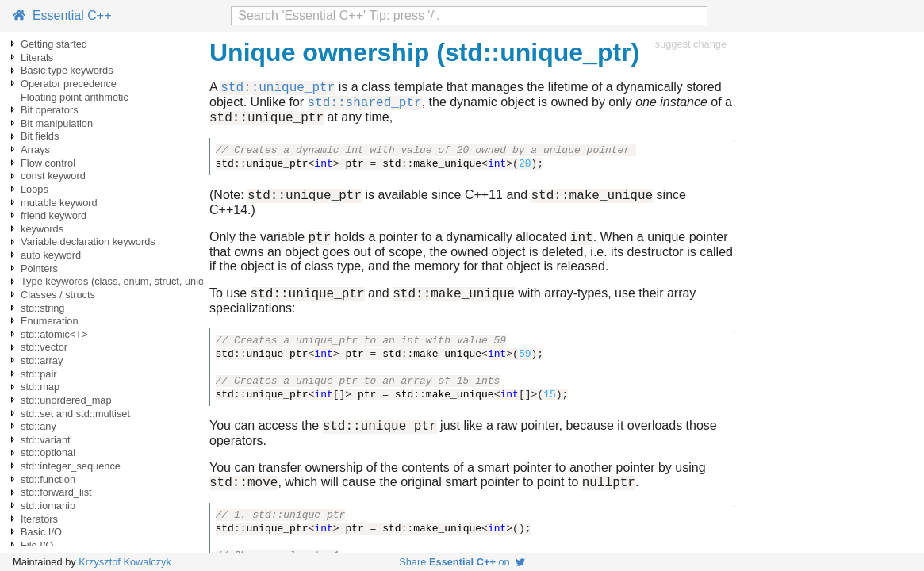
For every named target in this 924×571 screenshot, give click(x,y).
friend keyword (54, 215)
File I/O (37, 545)
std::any (38, 426)
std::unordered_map (66, 400)
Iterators (39, 519)
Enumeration (50, 321)
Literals (37, 57)
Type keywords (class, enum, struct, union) (117, 281)
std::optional (48, 452)
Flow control (48, 163)
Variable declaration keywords (88, 241)
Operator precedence (69, 84)
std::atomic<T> (54, 334)
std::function (48, 479)
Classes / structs (58, 295)
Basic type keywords (67, 70)
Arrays (35, 149)
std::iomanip (48, 506)
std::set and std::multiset (75, 414)
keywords (42, 229)
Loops (35, 189)
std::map (40, 387)
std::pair (39, 374)
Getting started (54, 44)
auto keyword (51, 255)
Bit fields (40, 136)
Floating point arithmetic (75, 97)
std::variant (46, 440)
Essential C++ (62, 15)
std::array (42, 360)
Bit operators (50, 110)
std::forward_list (56, 492)
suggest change (691, 44)
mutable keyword (59, 203)
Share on (462, 562)
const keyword (53, 176)
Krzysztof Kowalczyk (125, 562)
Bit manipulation (57, 123)
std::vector (44, 347)
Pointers (39, 268)
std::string (42, 308)
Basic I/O (41, 532)
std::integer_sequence (71, 466)
